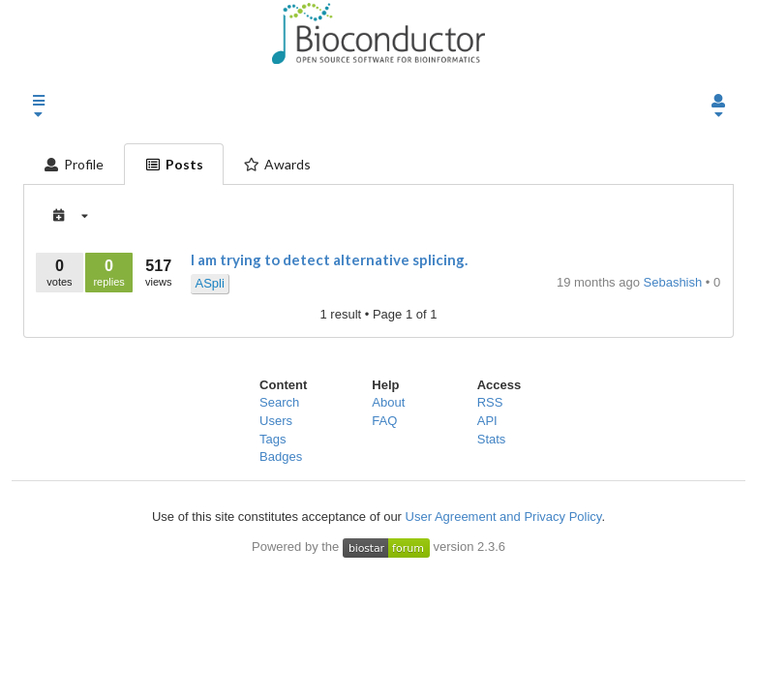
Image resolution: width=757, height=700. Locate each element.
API (487, 421)
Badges (281, 457)
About (388, 402)
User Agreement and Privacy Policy (504, 517)
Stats (492, 439)
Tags (273, 439)
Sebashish (675, 282)
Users (276, 421)
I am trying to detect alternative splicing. (329, 259)
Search (279, 402)
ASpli (209, 283)
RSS (490, 402)
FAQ (384, 421)
